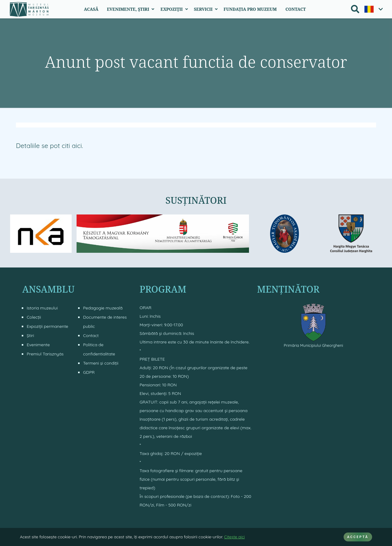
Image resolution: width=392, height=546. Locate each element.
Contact (296, 9)
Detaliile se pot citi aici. (49, 146)
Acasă (91, 9)
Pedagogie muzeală (103, 308)
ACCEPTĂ (358, 537)
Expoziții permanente (47, 326)
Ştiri (30, 336)
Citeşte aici (234, 537)
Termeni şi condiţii (101, 363)
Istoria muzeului (42, 308)
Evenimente (38, 345)
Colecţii (34, 317)
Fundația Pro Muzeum (250, 9)
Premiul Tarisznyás (45, 354)
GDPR (89, 372)
